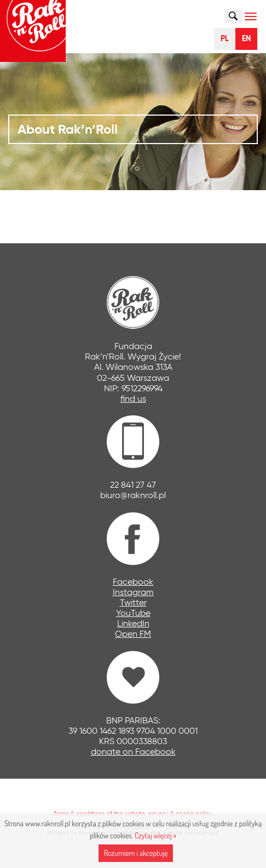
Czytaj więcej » (155, 835)
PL (225, 39)
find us (133, 399)
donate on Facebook (133, 752)
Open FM (133, 634)
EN (246, 39)
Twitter (133, 603)
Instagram (133, 592)
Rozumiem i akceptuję (136, 853)
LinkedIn (133, 623)
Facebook (133, 582)
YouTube (133, 613)
